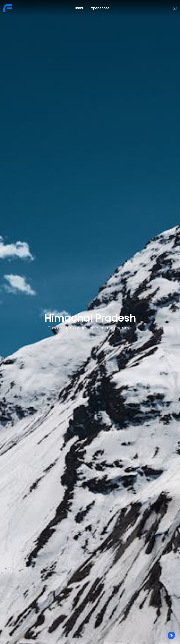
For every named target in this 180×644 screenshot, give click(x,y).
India (79, 8)
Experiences (99, 8)
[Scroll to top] (171, 635)
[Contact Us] (175, 8)
